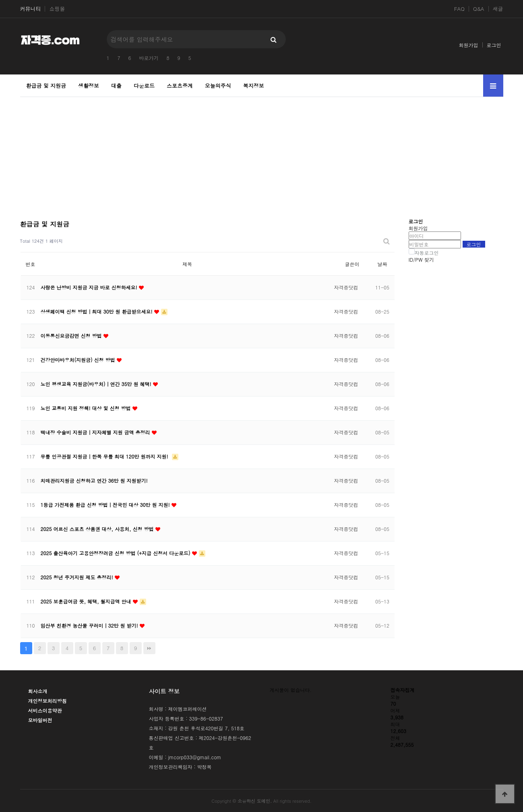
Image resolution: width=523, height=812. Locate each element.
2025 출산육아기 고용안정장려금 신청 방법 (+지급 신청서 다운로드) (116, 553)
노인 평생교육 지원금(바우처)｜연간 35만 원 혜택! (97, 384)
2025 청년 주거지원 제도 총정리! (78, 577)
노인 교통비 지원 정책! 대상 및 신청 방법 (87, 408)
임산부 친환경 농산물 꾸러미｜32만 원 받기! (90, 625)
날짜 (382, 264)
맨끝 (149, 648)
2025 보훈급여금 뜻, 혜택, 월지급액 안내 (87, 601)
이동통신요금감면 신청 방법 (72, 336)
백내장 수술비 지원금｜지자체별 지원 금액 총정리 (96, 432)
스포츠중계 (180, 86)
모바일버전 (40, 720)
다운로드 (144, 86)
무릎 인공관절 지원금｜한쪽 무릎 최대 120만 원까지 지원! (105, 456)
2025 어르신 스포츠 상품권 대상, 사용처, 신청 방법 (98, 529)
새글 (498, 9)
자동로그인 (427, 253)
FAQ (459, 9)
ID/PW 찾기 (421, 259)
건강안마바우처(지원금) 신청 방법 (79, 360)
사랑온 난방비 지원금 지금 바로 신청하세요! (90, 287)
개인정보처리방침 (48, 701)
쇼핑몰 (57, 9)
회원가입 (469, 45)
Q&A (479, 9)
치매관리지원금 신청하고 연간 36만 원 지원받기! (94, 480)
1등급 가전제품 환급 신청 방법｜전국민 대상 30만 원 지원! (106, 505)
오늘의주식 (218, 86)
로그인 (494, 45)
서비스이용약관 (45, 710)
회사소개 (38, 691)
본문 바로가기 (0, 0)
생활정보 (89, 86)
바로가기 (149, 58)
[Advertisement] (262, 153)
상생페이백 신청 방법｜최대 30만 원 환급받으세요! (97, 311)
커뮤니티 (31, 9)
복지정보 (254, 86)
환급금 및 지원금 (46, 86)
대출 (116, 86)
